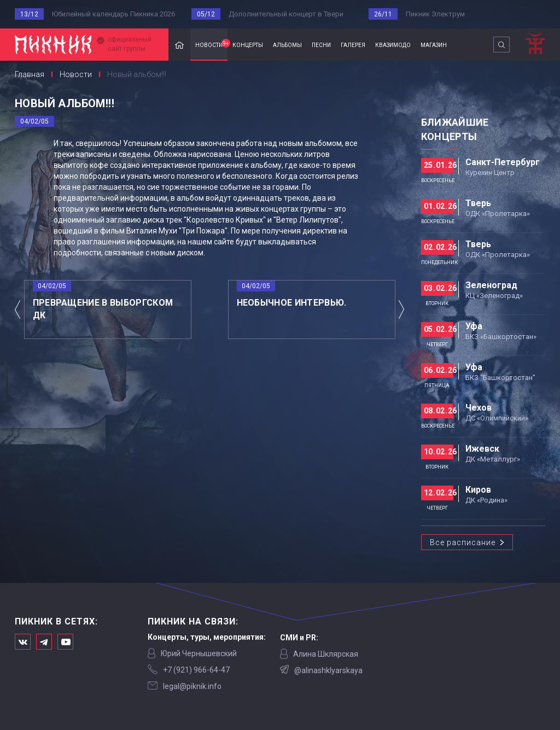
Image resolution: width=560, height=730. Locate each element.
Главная (179, 45)
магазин (434, 44)
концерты (248, 44)
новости (211, 44)
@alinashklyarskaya (328, 670)
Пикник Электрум (435, 14)
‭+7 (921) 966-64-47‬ (196, 670)
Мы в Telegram (44, 642)
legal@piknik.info (192, 686)
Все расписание (463, 542)
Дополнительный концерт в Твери (286, 14)
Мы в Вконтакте (23, 642)
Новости (76, 74)
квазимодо (393, 44)
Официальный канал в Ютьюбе (65, 642)
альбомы (287, 44)
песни (321, 44)
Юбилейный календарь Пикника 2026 (113, 14)
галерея (353, 44)
